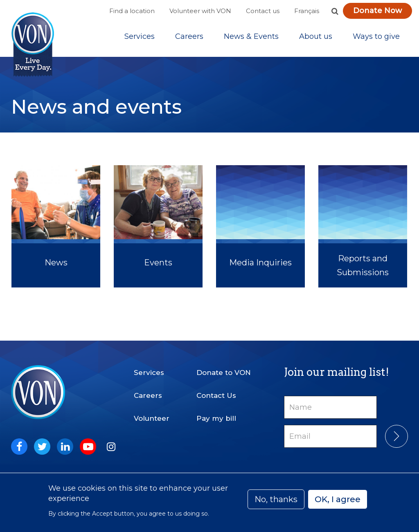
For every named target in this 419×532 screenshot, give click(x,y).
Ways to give (376, 36)
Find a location (132, 11)
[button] (335, 11)
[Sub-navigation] (140, 36)
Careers (189, 36)
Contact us (263, 11)
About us (316, 36)
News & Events (251, 36)
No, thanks (276, 499)
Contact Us (216, 395)
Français (307, 11)
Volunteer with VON (200, 11)
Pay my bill (216, 418)
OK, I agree (338, 499)
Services (140, 36)
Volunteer (152, 418)
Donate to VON (224, 373)
